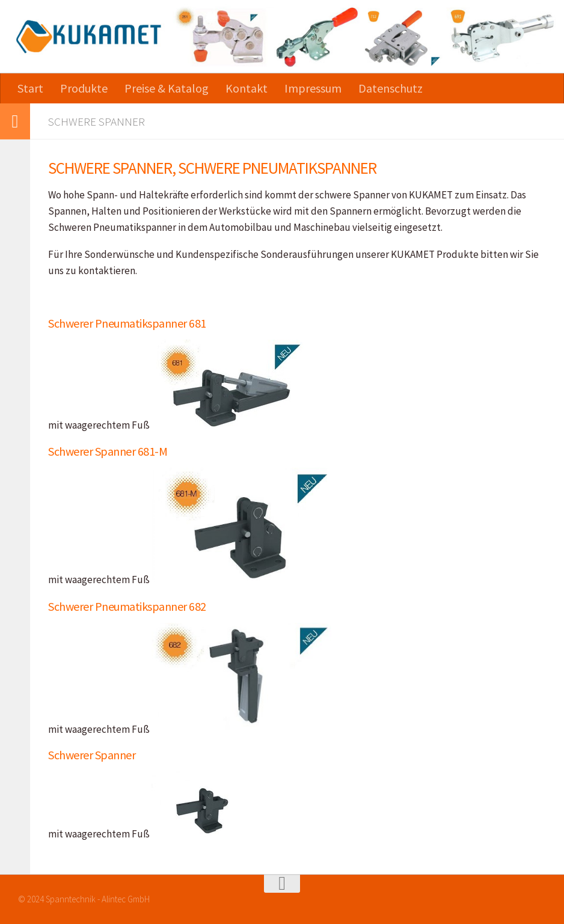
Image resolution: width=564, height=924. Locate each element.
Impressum (313, 88)
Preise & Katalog (167, 88)
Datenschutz (391, 88)
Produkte (84, 88)
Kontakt (247, 88)
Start (30, 88)
